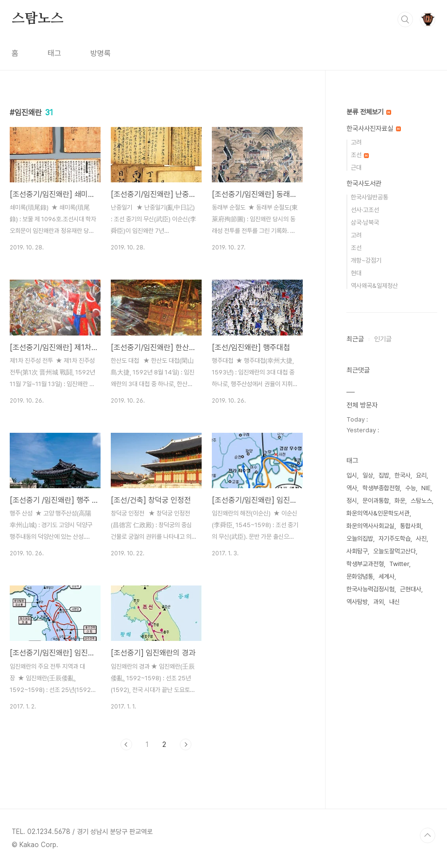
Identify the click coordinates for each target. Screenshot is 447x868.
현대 (356, 273)
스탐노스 (38, 19)
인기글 (383, 339)
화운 (400, 501)
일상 (368, 475)
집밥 (384, 475)
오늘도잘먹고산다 (395, 551)
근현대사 (411, 589)
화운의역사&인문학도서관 (378, 513)
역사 (352, 488)
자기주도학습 (395, 539)
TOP (428, 835)
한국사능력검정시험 (370, 589)
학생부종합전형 (381, 488)
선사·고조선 (365, 210)
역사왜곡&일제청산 (374, 286)
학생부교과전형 (365, 564)
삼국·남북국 (365, 222)
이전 (126, 744)
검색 (405, 19)
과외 (378, 602)
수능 (411, 488)
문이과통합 (376, 501)
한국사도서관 (364, 183)
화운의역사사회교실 (370, 526)
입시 (352, 475)
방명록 (101, 53)
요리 (421, 475)
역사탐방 (357, 602)
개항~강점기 (366, 260)
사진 (421, 539)
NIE (426, 488)
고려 (356, 142)
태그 (54, 53)
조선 (360, 155)
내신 (395, 602)
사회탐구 (357, 551)
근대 (356, 168)
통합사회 (411, 526)
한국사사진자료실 (374, 128)
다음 (186, 744)
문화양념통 (360, 576)
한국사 (403, 475)
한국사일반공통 (370, 197)
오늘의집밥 (360, 539)
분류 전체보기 (369, 112)
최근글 (355, 339)
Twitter (399, 564)
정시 (352, 501)
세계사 (387, 576)
